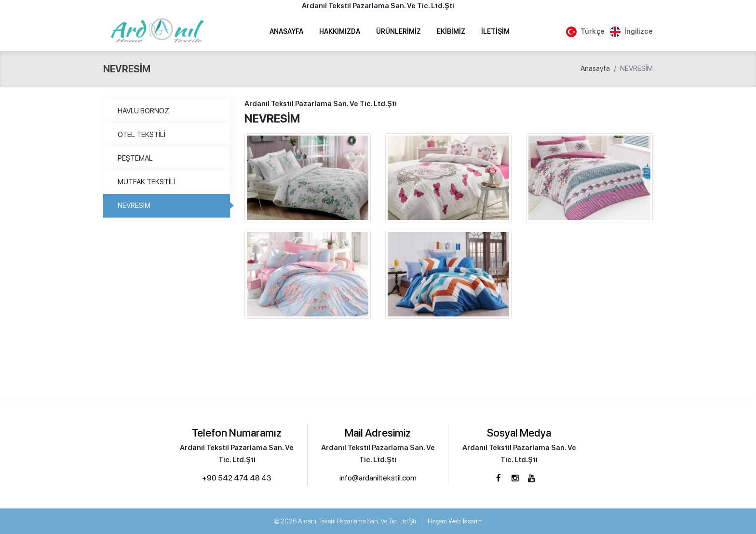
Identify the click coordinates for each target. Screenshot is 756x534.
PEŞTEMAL (135, 158)
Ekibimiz (451, 31)
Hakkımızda (340, 31)
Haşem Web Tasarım (455, 521)
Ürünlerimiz (398, 31)
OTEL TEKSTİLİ (142, 135)
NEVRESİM (134, 205)
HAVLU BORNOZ (143, 111)
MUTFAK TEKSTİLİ (147, 182)
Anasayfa (286, 31)
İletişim (495, 31)
